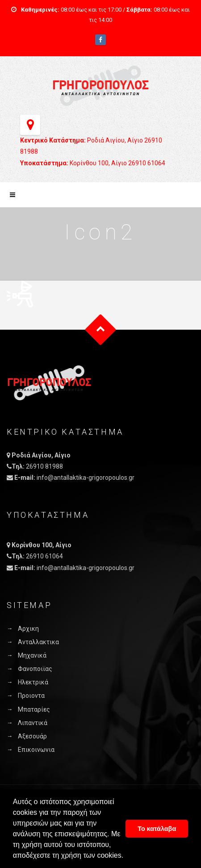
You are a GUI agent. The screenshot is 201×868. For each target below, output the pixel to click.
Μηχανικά (32, 655)
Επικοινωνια (36, 750)
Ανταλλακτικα (38, 642)
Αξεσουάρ (32, 736)
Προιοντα (31, 696)
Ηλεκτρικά (33, 682)
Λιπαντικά (33, 723)
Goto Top (101, 329)
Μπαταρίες (34, 709)
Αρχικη (28, 629)
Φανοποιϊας (35, 669)
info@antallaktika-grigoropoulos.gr (86, 478)
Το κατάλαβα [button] (157, 829)
